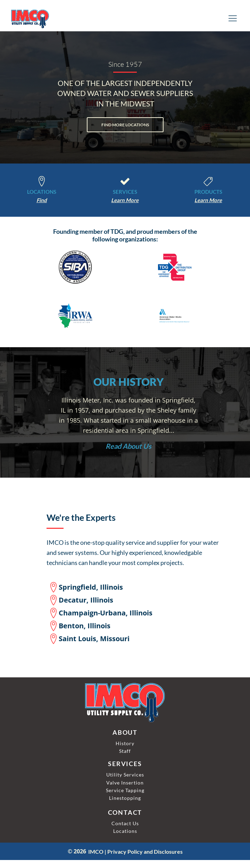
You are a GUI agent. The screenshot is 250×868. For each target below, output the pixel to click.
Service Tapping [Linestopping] (125, 790)
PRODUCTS (208, 192)
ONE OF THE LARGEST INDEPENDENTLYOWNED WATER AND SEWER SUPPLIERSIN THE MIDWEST (125, 93)
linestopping (125, 798)
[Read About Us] (128, 446)
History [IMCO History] (125, 743)
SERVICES (125, 192)
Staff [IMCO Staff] (125, 751)
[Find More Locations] (42, 200)
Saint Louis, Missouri (94, 639)
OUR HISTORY (128, 382)
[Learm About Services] (125, 200)
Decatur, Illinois (86, 600)
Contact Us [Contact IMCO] (125, 823)
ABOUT (125, 733)
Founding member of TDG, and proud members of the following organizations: (125, 235)
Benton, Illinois (85, 626)
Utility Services (125, 775)
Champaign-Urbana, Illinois (106, 613)
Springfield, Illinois (91, 587)
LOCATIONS (42, 192)
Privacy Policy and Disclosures (145, 851)
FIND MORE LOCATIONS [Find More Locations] (125, 125)
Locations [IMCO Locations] (125, 831)
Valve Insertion (125, 783)
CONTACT (125, 813)
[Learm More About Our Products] (208, 200)
